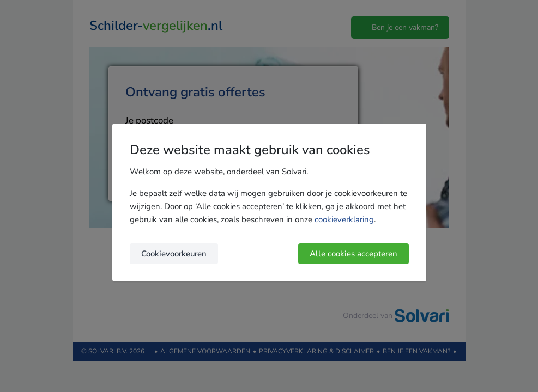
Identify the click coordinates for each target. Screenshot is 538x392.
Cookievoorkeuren (174, 254)
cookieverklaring (344, 219)
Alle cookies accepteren (353, 254)
